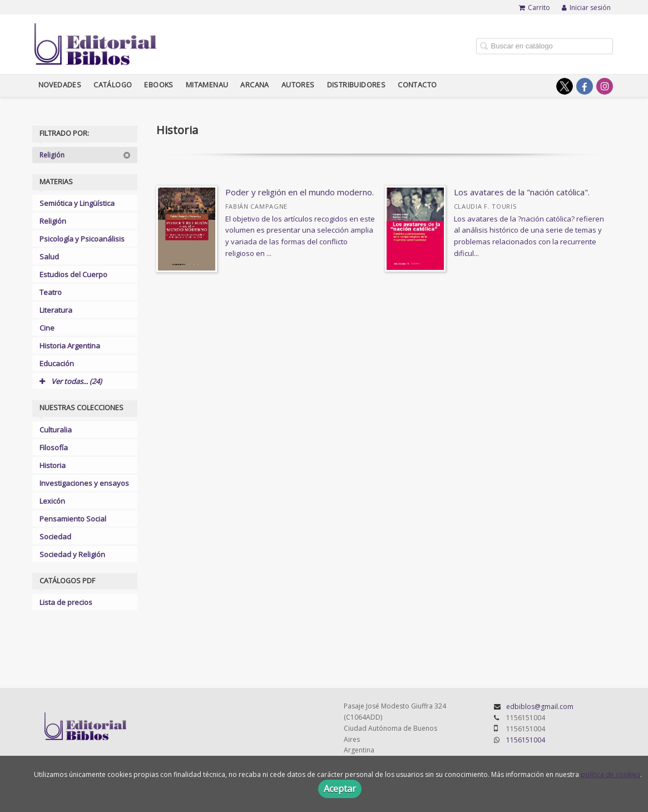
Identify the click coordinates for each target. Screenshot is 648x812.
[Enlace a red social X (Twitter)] (565, 86)
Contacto (417, 85)
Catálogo (113, 85)
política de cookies (610, 774)
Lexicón (52, 501)
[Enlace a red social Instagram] (605, 86)
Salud (49, 257)
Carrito (535, 8)
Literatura (56, 310)
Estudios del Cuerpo (73, 274)
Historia (53, 465)
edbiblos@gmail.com (540, 707)
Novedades (60, 85)
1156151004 (526, 740)
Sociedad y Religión (72, 554)
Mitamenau (207, 85)
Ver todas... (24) (71, 381)
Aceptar (340, 789)
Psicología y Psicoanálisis (82, 239)
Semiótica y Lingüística (77, 203)
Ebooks (159, 85)
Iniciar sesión (586, 8)
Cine (47, 328)
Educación (57, 363)
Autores (298, 85)
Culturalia (56, 430)
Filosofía (54, 447)
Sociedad (55, 537)
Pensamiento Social (73, 519)
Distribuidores (357, 85)
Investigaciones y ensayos (84, 483)
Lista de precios (66, 602)
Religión (85, 155)
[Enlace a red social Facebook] (585, 86)
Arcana (254, 85)
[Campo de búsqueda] (545, 46)
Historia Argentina (70, 346)
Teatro (51, 292)
